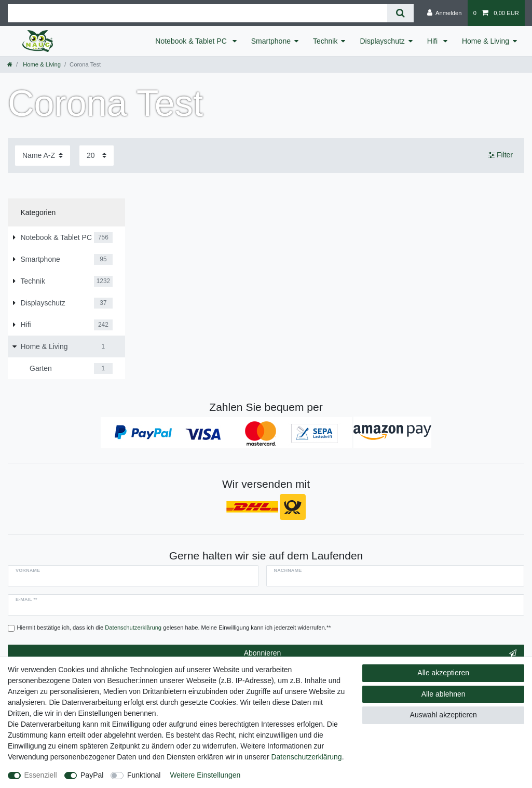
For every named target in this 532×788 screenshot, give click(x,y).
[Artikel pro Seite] (97, 156)
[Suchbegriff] (197, 13)
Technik (325, 41)
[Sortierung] (43, 156)
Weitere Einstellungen (205, 775)
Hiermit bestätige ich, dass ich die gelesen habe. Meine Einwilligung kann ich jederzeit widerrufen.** (174, 627)
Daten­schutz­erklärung (306, 757)
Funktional (144, 775)
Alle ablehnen (444, 694)
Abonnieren (380, 653)
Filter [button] (501, 155)
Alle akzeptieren (443, 673)
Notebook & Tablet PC (192, 41)
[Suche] (400, 13)
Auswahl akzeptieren (444, 715)
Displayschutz (382, 41)
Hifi (433, 41)
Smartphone (271, 41)
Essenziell (41, 775)
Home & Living (486, 41)
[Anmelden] (445, 13)
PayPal (92, 775)
